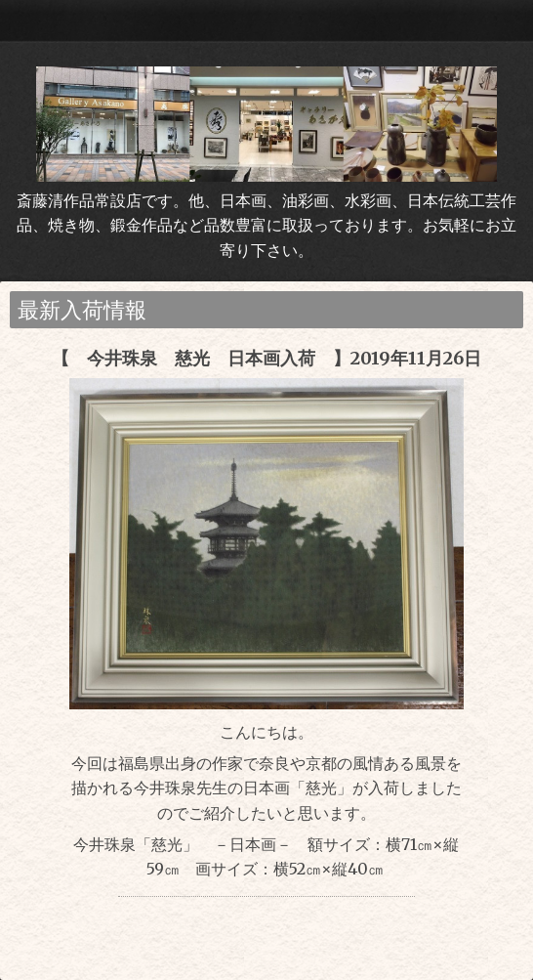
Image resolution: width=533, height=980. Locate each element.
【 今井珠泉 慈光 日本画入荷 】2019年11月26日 (266, 358)
